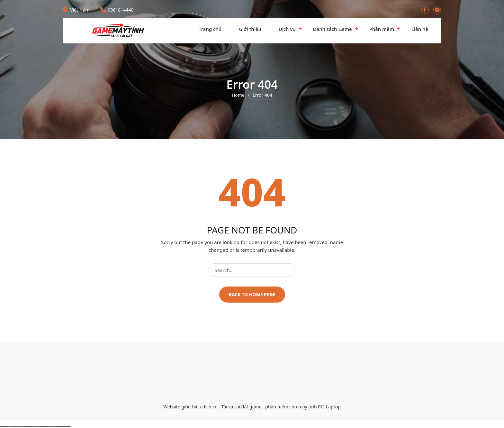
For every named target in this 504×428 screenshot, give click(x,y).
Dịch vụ (287, 29)
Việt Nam (76, 10)
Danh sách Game (333, 29)
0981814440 (117, 10)
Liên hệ (420, 29)
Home (238, 95)
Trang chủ (210, 29)
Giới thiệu (250, 29)
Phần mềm (382, 29)
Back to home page (252, 294)
